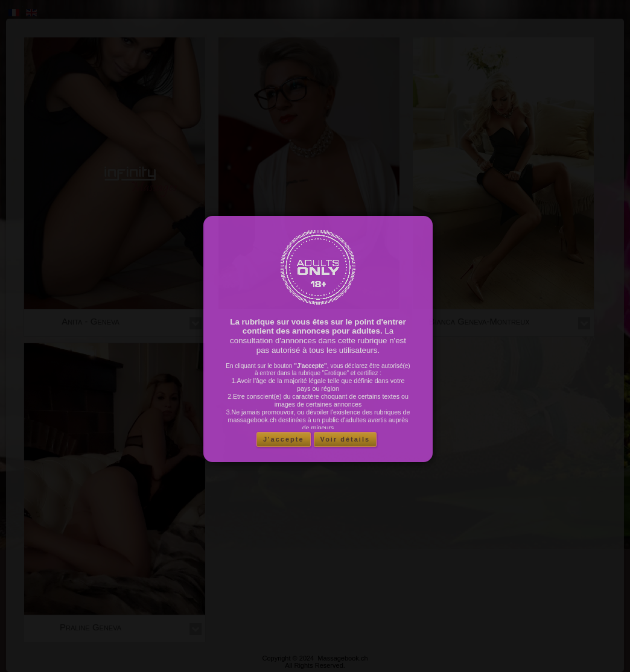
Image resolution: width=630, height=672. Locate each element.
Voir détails (345, 439)
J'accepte (284, 439)
